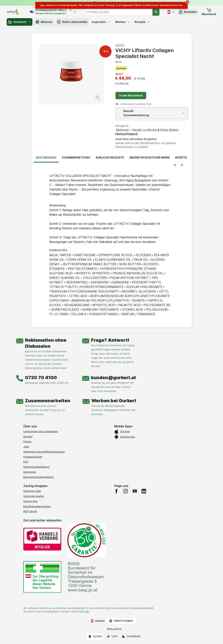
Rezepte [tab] (181, 157)
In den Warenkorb (131, 95)
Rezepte (142, 22)
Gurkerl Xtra (30, 501)
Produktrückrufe (33, 457)
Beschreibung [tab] (46, 157)
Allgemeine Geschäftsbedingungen (44, 452)
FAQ (26, 462)
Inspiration (101, 22)
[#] (42, 577)
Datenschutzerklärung (36, 467)
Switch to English (121, 621)
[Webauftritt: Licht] (112, 636)
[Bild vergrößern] (98, 98)
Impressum (30, 472)
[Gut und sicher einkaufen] (86, 540)
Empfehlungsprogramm (37, 506)
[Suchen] (156, 12)
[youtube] (135, 491)
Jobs (26, 446)
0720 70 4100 (41, 378)
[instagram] (126, 491)
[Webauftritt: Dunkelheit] (131, 636)
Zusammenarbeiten (48, 401)
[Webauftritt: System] (95, 636)
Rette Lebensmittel (72, 22)
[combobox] (119, 12)
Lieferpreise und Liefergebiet (41, 431)
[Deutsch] (170, 12)
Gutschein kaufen (34, 496)
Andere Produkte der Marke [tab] (150, 157)
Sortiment (20, 22)
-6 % (105, 51)
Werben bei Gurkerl (114, 401)
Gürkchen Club (32, 491)
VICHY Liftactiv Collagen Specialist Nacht (144, 53)
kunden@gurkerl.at (113, 378)
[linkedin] (144, 491)
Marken (123, 22)
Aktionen (44, 22)
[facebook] (116, 491)
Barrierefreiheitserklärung (38, 477)
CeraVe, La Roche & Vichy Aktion (155, 130)
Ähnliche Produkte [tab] (110, 157)
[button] (188, 12)
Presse (27, 441)
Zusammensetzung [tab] (76, 157)
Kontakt (28, 436)
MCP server (30, 511)
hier (87, 612)
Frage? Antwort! (110, 340)
